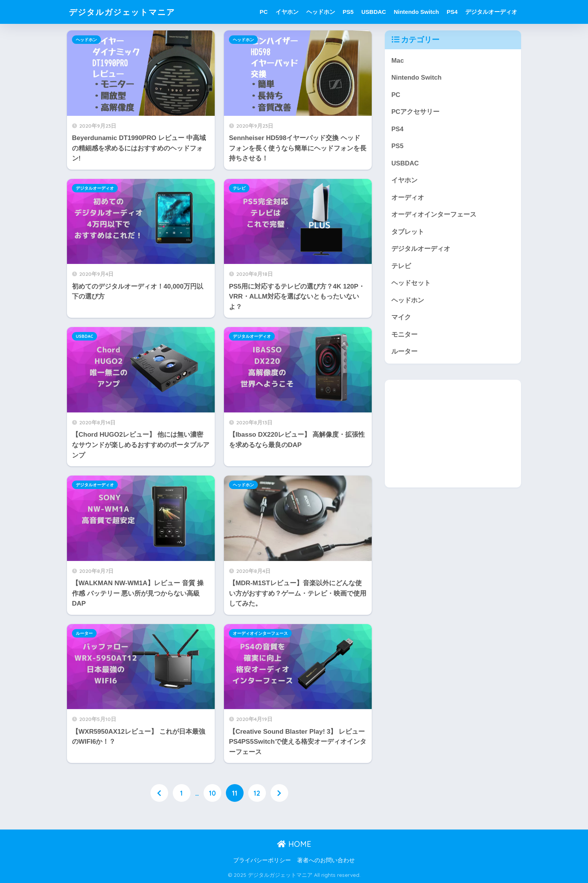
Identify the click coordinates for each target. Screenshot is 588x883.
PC (264, 12)
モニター (404, 336)
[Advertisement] (453, 435)
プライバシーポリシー (262, 861)
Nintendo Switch (416, 12)
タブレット (408, 233)
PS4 (452, 12)
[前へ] (159, 793)
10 (212, 793)
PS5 (348, 12)
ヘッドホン (321, 12)
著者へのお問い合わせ (326, 861)
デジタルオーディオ (491, 12)
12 (257, 793)
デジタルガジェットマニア (127, 12)
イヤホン (287, 12)
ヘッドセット (411, 284)
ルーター (84, 633)
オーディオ (408, 198)
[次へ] (279, 793)
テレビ (239, 188)
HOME (294, 844)
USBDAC (374, 12)
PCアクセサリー (415, 112)
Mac (398, 61)
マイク (401, 319)
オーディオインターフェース (260, 633)
